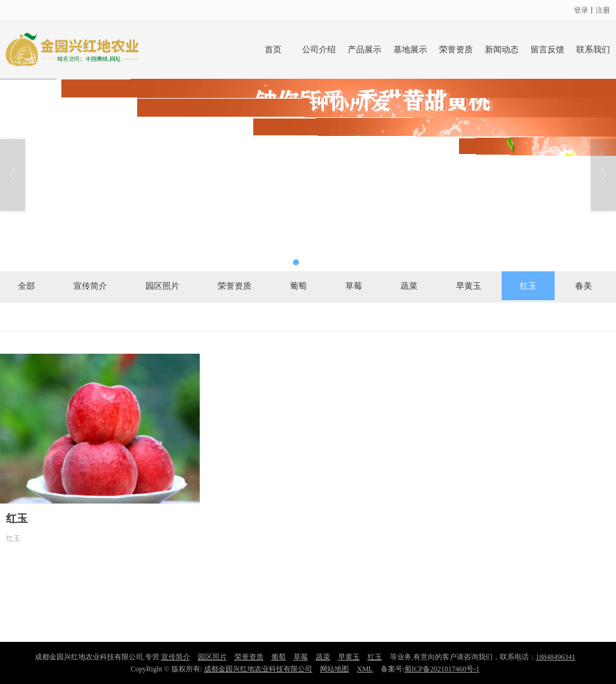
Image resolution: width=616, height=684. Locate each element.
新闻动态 (502, 50)
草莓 (354, 286)
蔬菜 (409, 286)
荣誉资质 (456, 50)
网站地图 (334, 669)
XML (365, 669)
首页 (273, 50)
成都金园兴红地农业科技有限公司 (258, 669)
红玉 (528, 286)
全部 (26, 286)
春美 (584, 286)
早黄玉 (469, 286)
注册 (603, 10)
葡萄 (298, 286)
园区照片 (162, 286)
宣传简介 (90, 286)
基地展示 (410, 50)
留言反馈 (547, 50)
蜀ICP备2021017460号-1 (442, 669)
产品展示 (365, 50)
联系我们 (593, 50)
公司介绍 (319, 50)
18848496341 (556, 657)
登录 (581, 10)
